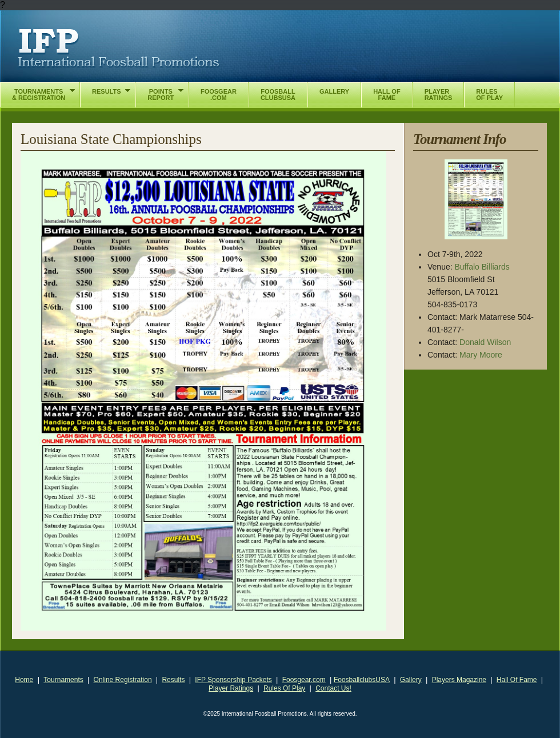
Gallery (411, 680)
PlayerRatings (439, 95)
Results (173, 680)
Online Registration (123, 680)
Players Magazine (459, 680)
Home (24, 680)
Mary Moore (481, 355)
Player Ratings (231, 688)
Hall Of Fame (517, 680)
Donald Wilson (485, 342)
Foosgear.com (304, 680)
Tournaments (63, 680)
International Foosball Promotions (119, 49)
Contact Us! (333, 688)
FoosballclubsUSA (362, 680)
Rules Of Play (284, 688)
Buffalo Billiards (482, 267)
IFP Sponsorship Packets (233, 680)
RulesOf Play (489, 95)
